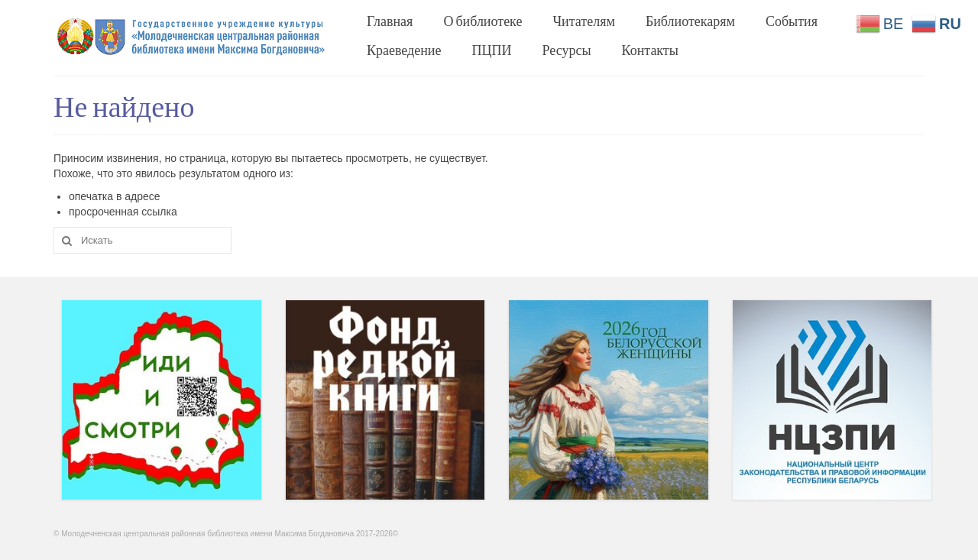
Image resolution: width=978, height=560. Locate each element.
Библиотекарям (690, 21)
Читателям (583, 21)
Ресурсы (567, 50)
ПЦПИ (492, 50)
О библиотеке (483, 21)
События (792, 21)
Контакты (650, 50)
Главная (390, 21)
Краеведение (404, 50)
